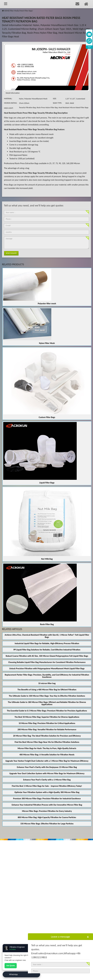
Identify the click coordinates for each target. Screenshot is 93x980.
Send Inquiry (11, 253)
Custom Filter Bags (47, 417)
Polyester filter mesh (47, 304)
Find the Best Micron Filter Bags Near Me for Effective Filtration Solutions (47, 742)
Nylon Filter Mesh (47, 343)
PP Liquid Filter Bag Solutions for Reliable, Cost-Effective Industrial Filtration (47, 650)
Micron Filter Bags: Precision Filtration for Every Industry (47, 811)
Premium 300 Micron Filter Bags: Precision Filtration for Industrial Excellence (47, 799)
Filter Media (14, 11)
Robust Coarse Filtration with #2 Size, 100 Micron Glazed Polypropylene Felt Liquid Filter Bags (47, 656)
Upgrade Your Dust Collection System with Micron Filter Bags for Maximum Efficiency (47, 773)
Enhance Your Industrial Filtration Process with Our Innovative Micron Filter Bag (47, 805)
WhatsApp (13, 974)
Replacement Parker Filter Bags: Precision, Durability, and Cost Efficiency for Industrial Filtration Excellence (47, 676)
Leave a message (60, 937)
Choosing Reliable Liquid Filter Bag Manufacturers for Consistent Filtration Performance (47, 662)
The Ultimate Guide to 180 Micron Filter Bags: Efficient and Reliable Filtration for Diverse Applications (47, 703)
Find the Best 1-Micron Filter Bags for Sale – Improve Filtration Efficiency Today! (47, 786)
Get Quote (11, 966)
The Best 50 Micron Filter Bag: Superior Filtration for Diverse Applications (47, 717)
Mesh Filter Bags (26, 11)
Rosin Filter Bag (47, 624)
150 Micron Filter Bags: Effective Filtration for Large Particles (47, 824)
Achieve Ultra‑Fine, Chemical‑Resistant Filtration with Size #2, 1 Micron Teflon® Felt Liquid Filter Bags (47, 636)
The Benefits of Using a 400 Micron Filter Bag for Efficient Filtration (47, 690)
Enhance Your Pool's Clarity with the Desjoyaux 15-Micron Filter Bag (47, 767)
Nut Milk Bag (47, 559)
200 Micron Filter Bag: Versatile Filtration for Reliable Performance (47, 729)
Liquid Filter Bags (47, 483)
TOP (89, 47)
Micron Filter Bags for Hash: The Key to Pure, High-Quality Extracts (47, 748)
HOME (7, 11)
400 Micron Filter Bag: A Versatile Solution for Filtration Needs (47, 755)
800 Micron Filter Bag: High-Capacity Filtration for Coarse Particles (47, 817)
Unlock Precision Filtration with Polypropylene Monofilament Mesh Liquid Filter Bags (47, 668)
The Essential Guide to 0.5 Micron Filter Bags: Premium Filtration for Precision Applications (47, 711)
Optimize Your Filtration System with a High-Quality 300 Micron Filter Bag (47, 792)
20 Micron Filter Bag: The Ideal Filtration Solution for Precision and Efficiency (47, 736)
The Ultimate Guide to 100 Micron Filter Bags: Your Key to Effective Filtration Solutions (47, 696)
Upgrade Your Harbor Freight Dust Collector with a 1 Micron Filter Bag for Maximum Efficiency (47, 761)
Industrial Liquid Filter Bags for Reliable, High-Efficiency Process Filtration (47, 643)
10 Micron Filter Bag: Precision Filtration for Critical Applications (47, 723)
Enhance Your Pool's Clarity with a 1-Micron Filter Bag (47, 780)
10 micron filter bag (47, 683)
